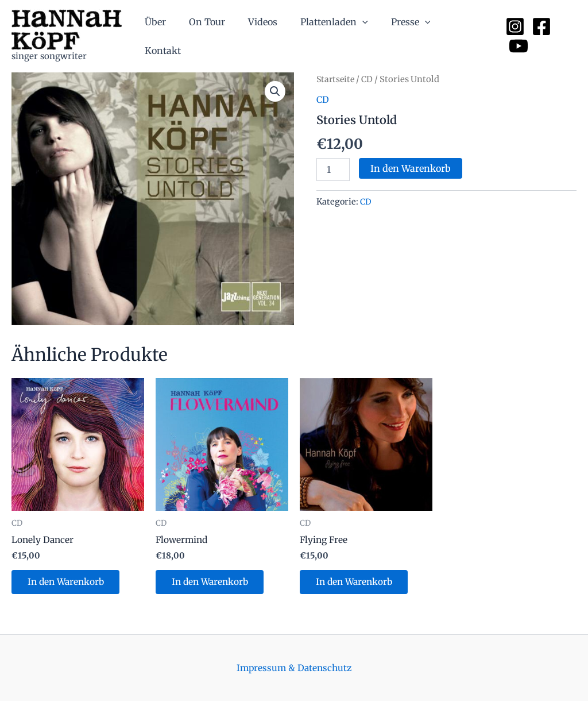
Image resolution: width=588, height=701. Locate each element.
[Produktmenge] (333, 170)
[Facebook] (540, 36)
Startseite (336, 79)
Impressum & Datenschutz (294, 668)
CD (370, 79)
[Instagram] (514, 36)
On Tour (220, 36)
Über (173, 36)
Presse (409, 36)
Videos (271, 36)
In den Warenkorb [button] (69, 583)
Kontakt (465, 36)
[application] (366, 36)
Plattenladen (338, 36)
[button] (274, 92)
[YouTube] (567, 36)
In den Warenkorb (411, 168)
